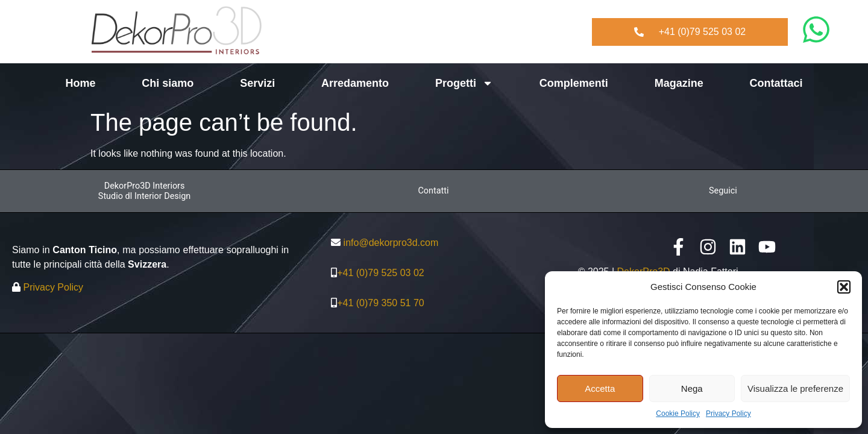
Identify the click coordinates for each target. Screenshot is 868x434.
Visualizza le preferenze (795, 388)
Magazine (679, 83)
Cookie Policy (678, 414)
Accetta (600, 388)
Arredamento (355, 83)
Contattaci (776, 83)
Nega (692, 388)
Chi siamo (168, 83)
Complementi (574, 83)
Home (80, 83)
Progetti (464, 83)
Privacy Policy (728, 414)
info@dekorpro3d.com (391, 243)
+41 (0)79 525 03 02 (381, 273)
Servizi (257, 83)
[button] (844, 287)
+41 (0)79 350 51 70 (381, 303)
